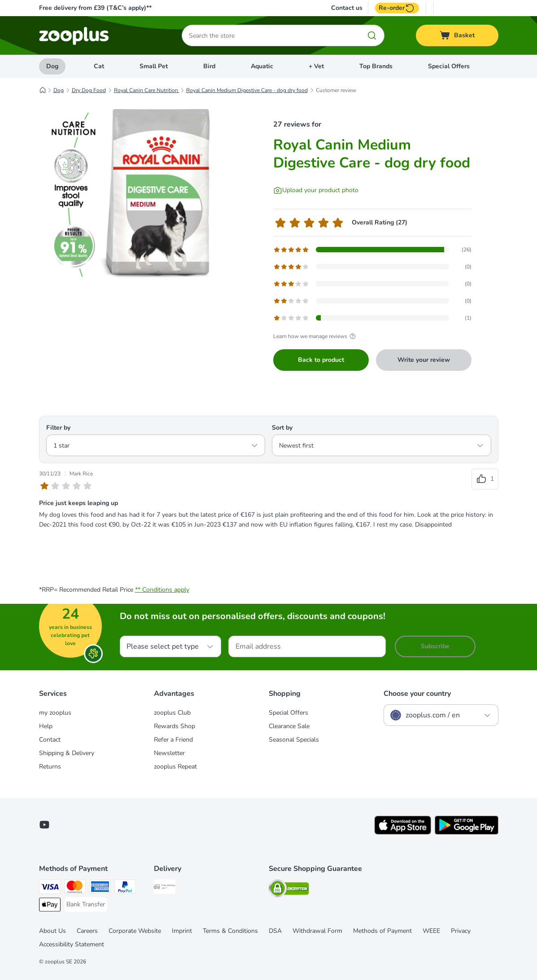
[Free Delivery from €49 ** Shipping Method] (165, 888)
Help (46, 726)
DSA (275, 931)
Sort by (282, 428)
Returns (50, 767)
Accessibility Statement (72, 944)
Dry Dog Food (89, 90)
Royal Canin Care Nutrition (147, 90)
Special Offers (449, 66)
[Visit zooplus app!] (403, 833)
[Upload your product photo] (316, 190)
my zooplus (55, 713)
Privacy (461, 931)
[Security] (289, 890)
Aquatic (262, 66)
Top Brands (376, 66)
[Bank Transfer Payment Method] (86, 905)
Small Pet (154, 66)
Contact (50, 740)
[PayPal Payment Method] (125, 888)
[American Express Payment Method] (100, 888)
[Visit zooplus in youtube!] (44, 825)
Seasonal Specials (294, 740)
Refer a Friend (173, 740)
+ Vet (316, 66)
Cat (99, 66)
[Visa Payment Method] (50, 888)
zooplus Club (172, 713)
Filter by (58, 428)
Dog (52, 66)
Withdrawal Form (317, 931)
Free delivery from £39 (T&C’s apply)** (95, 8)
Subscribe (435, 646)
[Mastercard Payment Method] (75, 888)
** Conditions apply (162, 590)
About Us (52, 931)
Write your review (424, 360)
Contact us (347, 8)
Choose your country (417, 694)
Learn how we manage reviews (316, 336)
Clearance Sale (289, 726)
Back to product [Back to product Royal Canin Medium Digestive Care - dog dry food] (321, 360)
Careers (87, 931)
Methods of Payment (382, 931)
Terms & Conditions (230, 931)
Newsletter (169, 753)
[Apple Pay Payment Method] (50, 906)
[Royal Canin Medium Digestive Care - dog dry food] (124, 194)
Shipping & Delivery (67, 753)
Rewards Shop (175, 726)
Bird (209, 66)
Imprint (182, 931)
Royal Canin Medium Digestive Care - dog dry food (247, 90)
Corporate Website (135, 931)
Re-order (397, 8)
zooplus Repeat (175, 767)
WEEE (431, 931)
